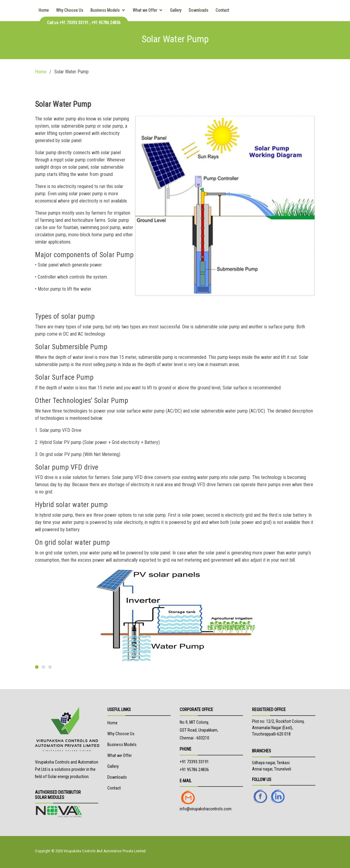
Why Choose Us (70, 10)
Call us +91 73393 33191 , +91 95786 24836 (84, 23)
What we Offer (145, 10)
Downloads (199, 10)
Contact (222, 10)
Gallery (176, 10)
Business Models (105, 10)
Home (44, 10)
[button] (37, 667)
